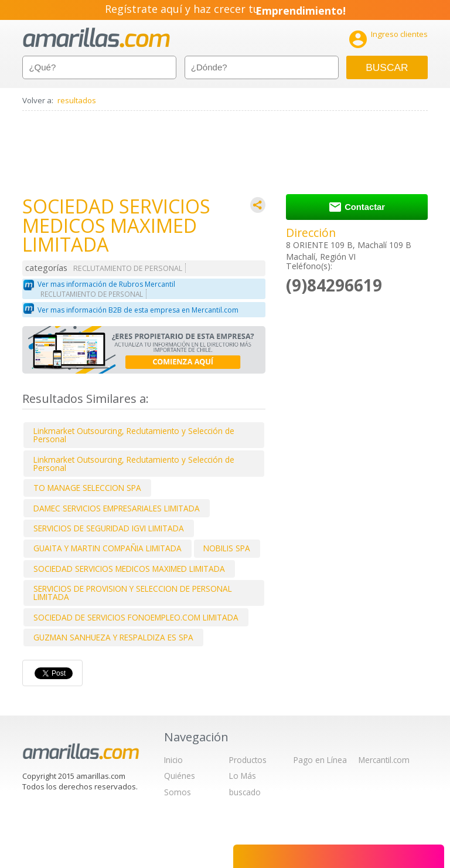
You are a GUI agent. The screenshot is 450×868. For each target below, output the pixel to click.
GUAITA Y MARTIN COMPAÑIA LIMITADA (108, 548)
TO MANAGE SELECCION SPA (87, 488)
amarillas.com (96, 38)
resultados (77, 100)
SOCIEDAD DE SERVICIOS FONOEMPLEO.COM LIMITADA (136, 617)
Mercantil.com (384, 760)
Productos (248, 760)
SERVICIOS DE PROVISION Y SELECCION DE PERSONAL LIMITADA (133, 593)
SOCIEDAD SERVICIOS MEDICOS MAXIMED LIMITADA (129, 569)
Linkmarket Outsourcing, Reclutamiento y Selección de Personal (134, 435)
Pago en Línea (320, 760)
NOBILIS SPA (227, 548)
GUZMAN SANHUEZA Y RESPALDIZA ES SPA (113, 637)
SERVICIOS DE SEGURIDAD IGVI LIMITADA (109, 528)
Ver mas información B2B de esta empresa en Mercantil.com (138, 310)
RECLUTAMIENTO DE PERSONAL (128, 268)
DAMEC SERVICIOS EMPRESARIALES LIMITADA (117, 508)
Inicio (173, 760)
